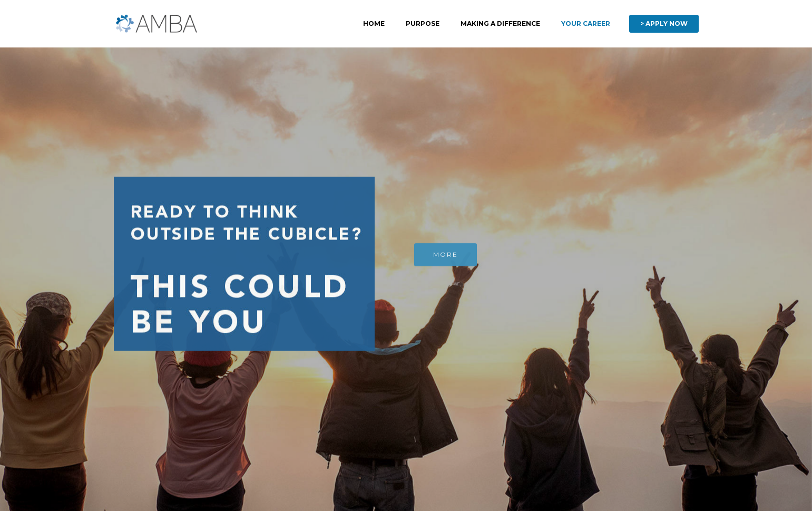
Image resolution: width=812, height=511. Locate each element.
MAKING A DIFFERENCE (500, 23)
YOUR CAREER (586, 23)
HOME (374, 23)
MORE (446, 255)
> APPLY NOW (664, 23)
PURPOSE (423, 23)
